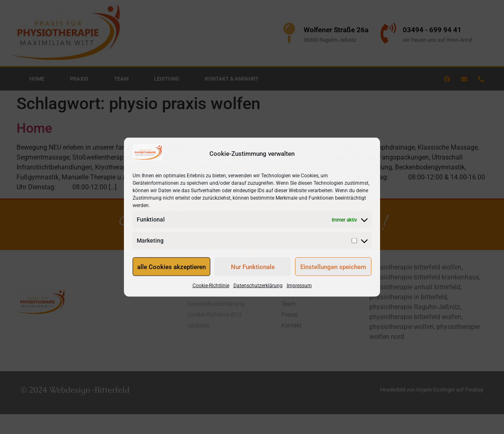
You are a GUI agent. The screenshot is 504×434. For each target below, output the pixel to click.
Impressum (299, 286)
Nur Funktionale (253, 267)
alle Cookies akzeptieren (171, 267)
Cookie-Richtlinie (211, 286)
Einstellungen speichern (333, 267)
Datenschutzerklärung (258, 286)
